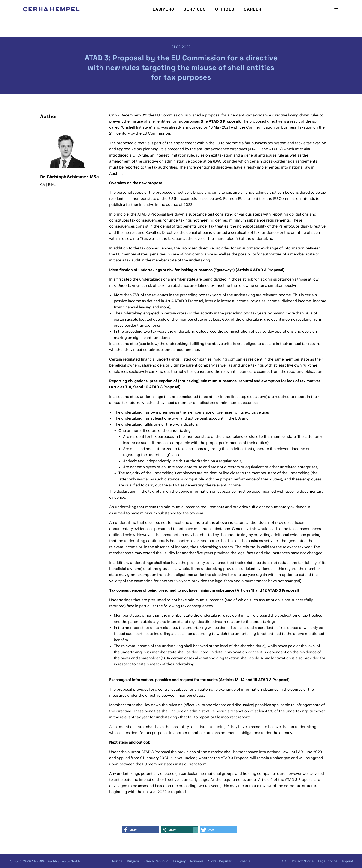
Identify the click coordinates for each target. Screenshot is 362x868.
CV (43, 184)
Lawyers (163, 9)
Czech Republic (156, 861)
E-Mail (53, 184)
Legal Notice (328, 861)
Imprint (347, 861)
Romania (197, 861)
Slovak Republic (220, 861)
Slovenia (244, 861)
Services (195, 9)
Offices (225, 9)
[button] (141, 830)
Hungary (179, 861)
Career (253, 9)
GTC (284, 861)
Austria (117, 861)
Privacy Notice (303, 861)
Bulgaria (133, 861)
